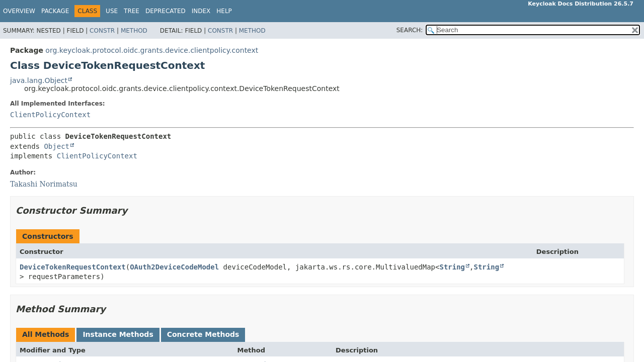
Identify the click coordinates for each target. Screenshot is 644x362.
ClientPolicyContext (50, 115)
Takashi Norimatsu (44, 184)
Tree (132, 11)
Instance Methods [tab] (118, 334)
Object (57, 146)
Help (224, 11)
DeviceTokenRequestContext (73, 267)
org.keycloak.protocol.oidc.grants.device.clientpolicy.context (152, 50)
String (452, 267)
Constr (102, 31)
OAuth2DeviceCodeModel (174, 267)
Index (201, 11)
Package (55, 11)
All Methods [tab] (46, 334)
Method (134, 31)
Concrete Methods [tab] (203, 334)
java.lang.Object (39, 80)
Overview (19, 11)
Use (112, 11)
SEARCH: (410, 30)
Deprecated (166, 11)
